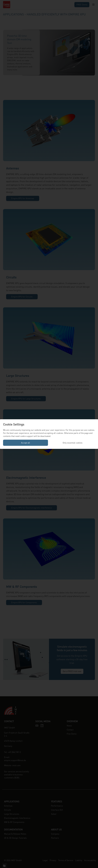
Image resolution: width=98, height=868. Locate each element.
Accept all (26, 443)
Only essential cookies (73, 443)
